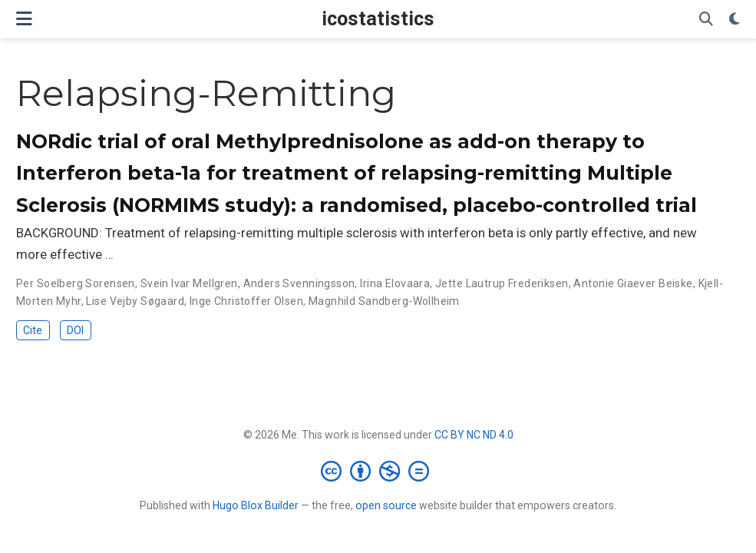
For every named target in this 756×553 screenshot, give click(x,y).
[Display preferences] (735, 20)
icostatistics (378, 19)
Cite (33, 330)
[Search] (706, 20)
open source (386, 505)
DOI (75, 330)
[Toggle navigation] (24, 19)
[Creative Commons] (378, 471)
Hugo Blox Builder (256, 505)
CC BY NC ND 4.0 (474, 435)
